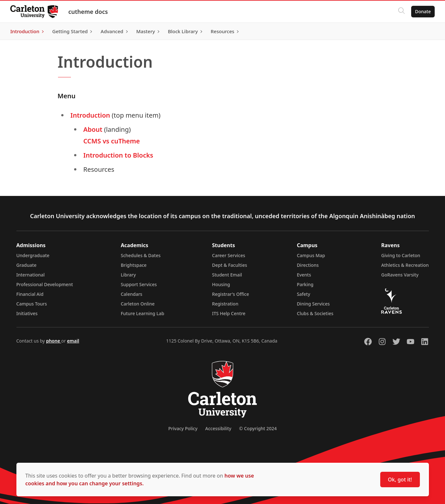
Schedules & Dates (141, 255)
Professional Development (45, 284)
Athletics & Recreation (405, 265)
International (31, 275)
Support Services (139, 284)
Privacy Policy (183, 428)
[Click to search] (401, 12)
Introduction (90, 115)
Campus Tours (32, 304)
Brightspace (134, 265)
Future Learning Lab (143, 313)
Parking (305, 284)
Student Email (227, 275)
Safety (304, 294)
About (94, 129)
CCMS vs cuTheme (112, 141)
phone (54, 341)
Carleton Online (138, 304)
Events (304, 275)
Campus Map (311, 255)
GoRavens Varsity (400, 275)
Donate (423, 11)
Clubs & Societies (315, 313)
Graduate (27, 265)
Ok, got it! (400, 480)
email (73, 341)
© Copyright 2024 (258, 428)
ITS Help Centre (229, 313)
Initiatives (27, 313)
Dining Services (313, 304)
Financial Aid (30, 294)
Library (128, 275)
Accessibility (218, 428)
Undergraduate (33, 255)
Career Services (229, 255)
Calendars (132, 294)
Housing (221, 284)
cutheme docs (88, 12)
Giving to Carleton (401, 255)
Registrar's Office (231, 294)
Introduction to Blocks (118, 155)
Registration (225, 304)
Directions (308, 265)
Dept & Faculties (230, 265)
